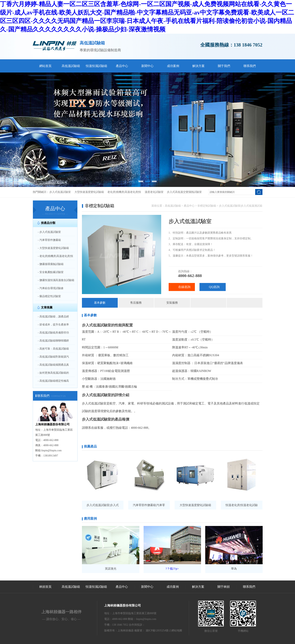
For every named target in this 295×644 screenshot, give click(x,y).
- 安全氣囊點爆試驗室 (51, 272)
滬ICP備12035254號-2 (158, 631)
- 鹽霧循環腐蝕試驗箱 (51, 264)
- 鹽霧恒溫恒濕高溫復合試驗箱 (56, 280)
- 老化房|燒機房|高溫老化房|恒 (56, 256)
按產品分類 (48, 223)
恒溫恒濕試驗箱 (96, 66)
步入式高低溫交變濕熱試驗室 (184, 192)
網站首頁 (45, 66)
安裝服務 (172, 303)
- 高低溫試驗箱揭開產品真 (53, 365)
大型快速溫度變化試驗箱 (89, 192)
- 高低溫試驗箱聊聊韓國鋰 (53, 341)
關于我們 (224, 66)
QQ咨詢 (214, 287)
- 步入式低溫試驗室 (49, 232)
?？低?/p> (172, 569)
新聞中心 (147, 66)
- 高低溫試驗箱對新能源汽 (53, 357)
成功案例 (173, 66)
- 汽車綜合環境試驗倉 (51, 288)
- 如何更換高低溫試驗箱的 (53, 373)
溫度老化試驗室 (154, 192)
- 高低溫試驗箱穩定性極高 (53, 381)
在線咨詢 (184, 287)
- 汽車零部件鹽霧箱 (49, 240)
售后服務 (136, 303)
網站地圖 (177, 631)
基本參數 (100, 303)
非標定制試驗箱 (207, 206)
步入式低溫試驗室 (60, 192)
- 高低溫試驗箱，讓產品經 (53, 317)
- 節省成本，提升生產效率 (53, 325)
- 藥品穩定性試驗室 (49, 296)
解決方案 (199, 66)
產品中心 (122, 66)
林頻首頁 (45, 587)
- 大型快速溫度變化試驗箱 (53, 248)
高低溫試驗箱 (71, 66)
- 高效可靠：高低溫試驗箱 (53, 349)
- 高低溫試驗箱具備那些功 (53, 333)
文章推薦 (47, 307)
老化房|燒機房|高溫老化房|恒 (124, 192)
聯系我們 (250, 66)
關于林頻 (224, 587)
